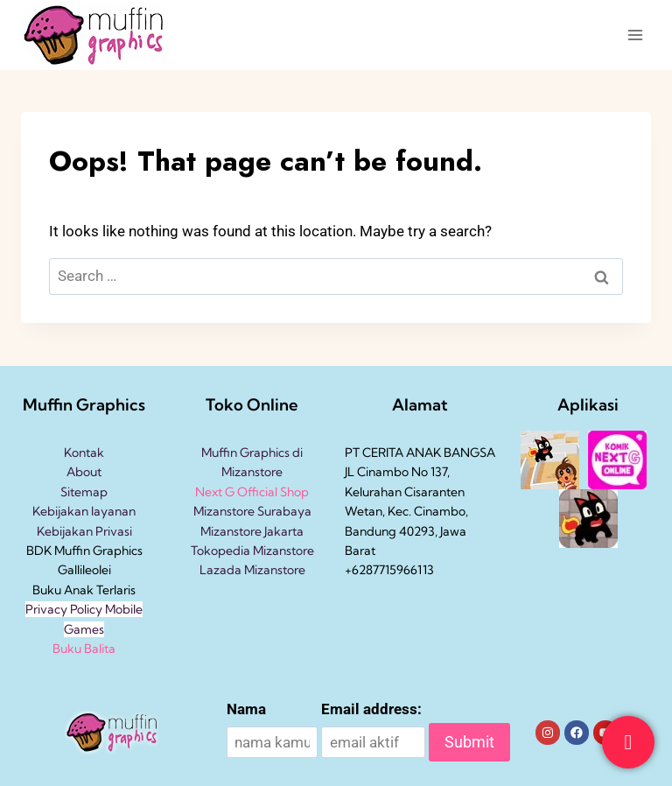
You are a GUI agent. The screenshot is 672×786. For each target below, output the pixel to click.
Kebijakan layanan (84, 511)
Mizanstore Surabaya (252, 511)
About (84, 472)
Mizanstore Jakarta (252, 531)
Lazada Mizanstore (252, 570)
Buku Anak (63, 590)
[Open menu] (635, 35)
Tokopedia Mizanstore (252, 551)
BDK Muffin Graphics (84, 551)
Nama (246, 709)
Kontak (84, 453)
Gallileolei (84, 570)
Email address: (371, 709)
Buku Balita (84, 649)
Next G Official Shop (252, 492)
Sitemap (84, 492)
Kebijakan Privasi (84, 531)
